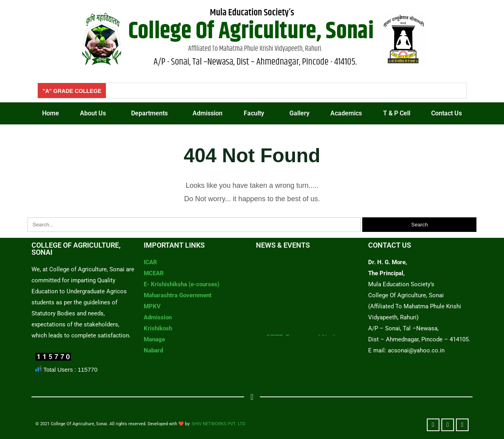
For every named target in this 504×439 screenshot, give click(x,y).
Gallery (299, 113)
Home (51, 113)
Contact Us (447, 113)
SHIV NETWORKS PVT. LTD (219, 424)
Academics (346, 113)
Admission (208, 113)
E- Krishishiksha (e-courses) (182, 284)
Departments (149, 113)
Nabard (153, 350)
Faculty (254, 113)
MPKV (152, 306)
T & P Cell (397, 113)
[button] (95, 113)
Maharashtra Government (178, 295)
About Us (93, 113)
